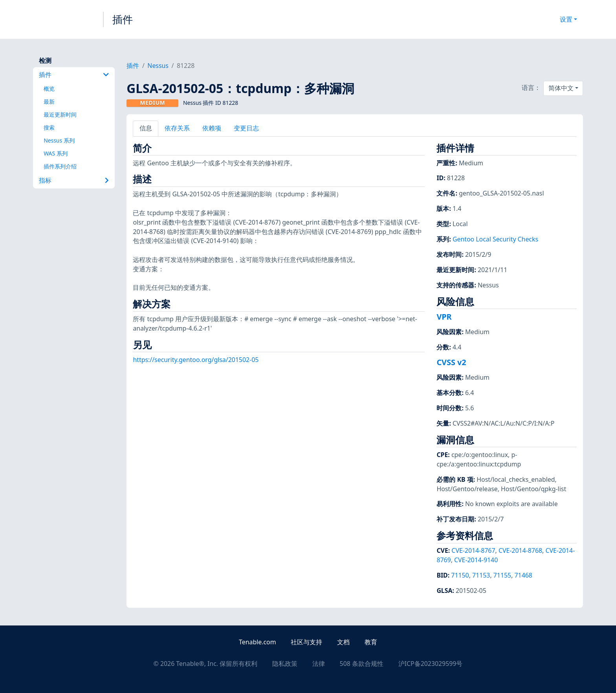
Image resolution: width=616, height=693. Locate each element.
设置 (566, 19)
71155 (502, 575)
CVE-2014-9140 (476, 560)
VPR (444, 317)
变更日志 (246, 128)
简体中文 (561, 88)
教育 (371, 642)
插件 (123, 19)
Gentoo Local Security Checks (495, 239)
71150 (460, 575)
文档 (343, 642)
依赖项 (212, 128)
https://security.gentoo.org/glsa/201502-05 (196, 360)
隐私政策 (285, 664)
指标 (74, 180)
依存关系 (177, 128)
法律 (319, 664)
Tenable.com (257, 642)
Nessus (158, 66)
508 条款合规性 (362, 664)
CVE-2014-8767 (473, 550)
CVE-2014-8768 (520, 550)
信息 (146, 128)
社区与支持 (306, 642)
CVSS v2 (451, 362)
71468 (523, 575)
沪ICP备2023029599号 (431, 664)
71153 (481, 575)
